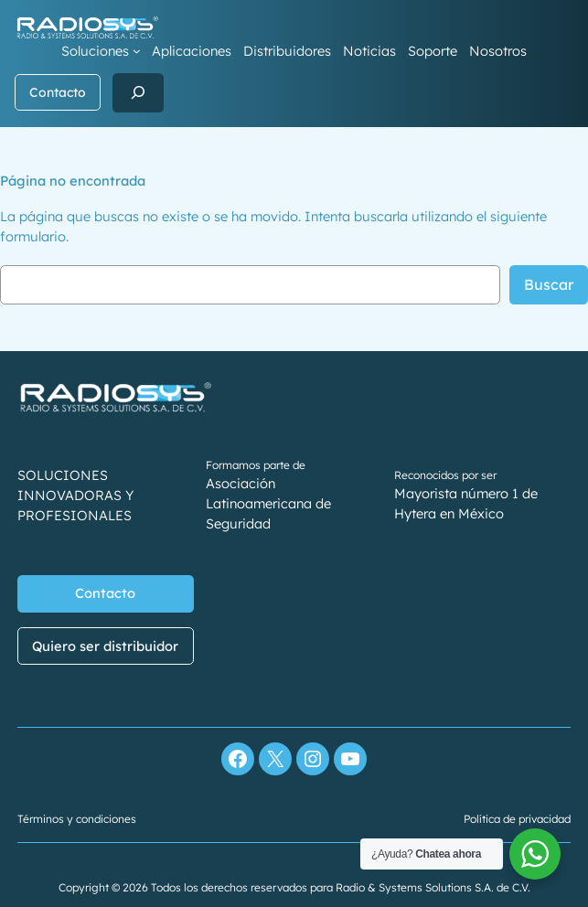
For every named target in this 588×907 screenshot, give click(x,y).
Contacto (58, 92)
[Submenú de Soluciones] (137, 51)
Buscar (549, 284)
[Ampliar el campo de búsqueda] (138, 93)
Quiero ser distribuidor (106, 646)
